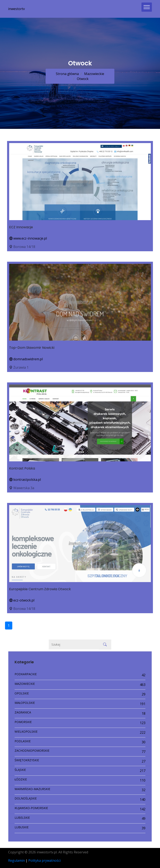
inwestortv (16, 9)
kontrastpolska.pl (25, 480)
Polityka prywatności (44, 860)
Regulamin (16, 860)
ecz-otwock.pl (22, 600)
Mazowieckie (94, 74)
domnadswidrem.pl (26, 359)
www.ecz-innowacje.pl (28, 238)
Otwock (82, 79)
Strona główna (67, 74)
